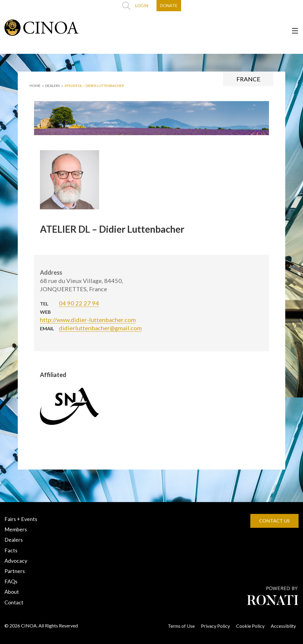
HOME (35, 86)
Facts (11, 550)
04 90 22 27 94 (79, 303)
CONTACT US (274, 521)
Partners (15, 571)
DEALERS (53, 86)
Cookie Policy (250, 626)
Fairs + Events (21, 519)
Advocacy (16, 561)
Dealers (14, 540)
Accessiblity (283, 626)
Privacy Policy (215, 626)
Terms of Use (181, 626)
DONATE (169, 5)
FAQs (11, 581)
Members (16, 529)
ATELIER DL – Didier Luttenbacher (94, 86)
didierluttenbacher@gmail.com (100, 328)
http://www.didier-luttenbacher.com (88, 320)
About (12, 592)
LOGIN (142, 5)
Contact (14, 602)
